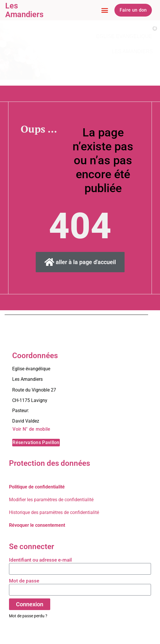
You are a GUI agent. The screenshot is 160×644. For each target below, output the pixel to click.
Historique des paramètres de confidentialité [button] (54, 512)
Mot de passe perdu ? (28, 616)
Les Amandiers (24, 10)
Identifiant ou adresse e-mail (40, 560)
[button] (105, 10)
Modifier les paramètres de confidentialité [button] (51, 500)
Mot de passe (24, 581)
